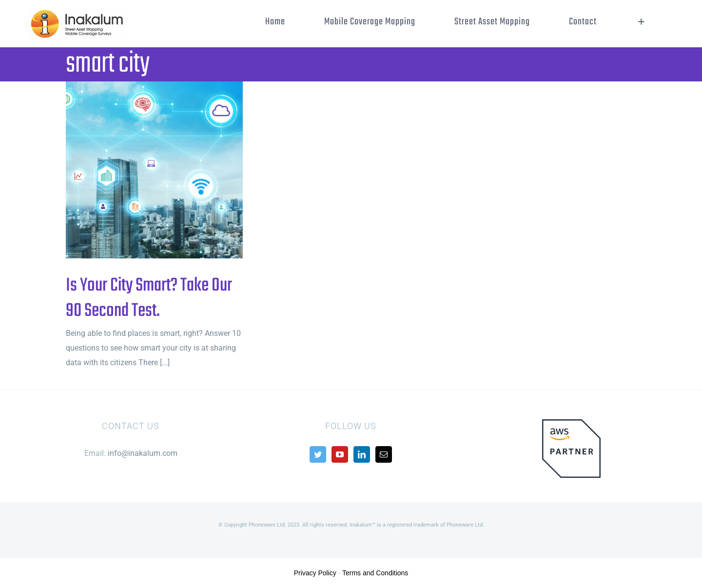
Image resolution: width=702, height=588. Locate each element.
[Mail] (384, 454)
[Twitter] (318, 454)
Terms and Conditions (375, 573)
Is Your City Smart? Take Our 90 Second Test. (149, 298)
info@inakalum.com (143, 453)
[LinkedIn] (362, 454)
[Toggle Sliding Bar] (641, 22)
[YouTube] (340, 454)
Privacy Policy (315, 573)
